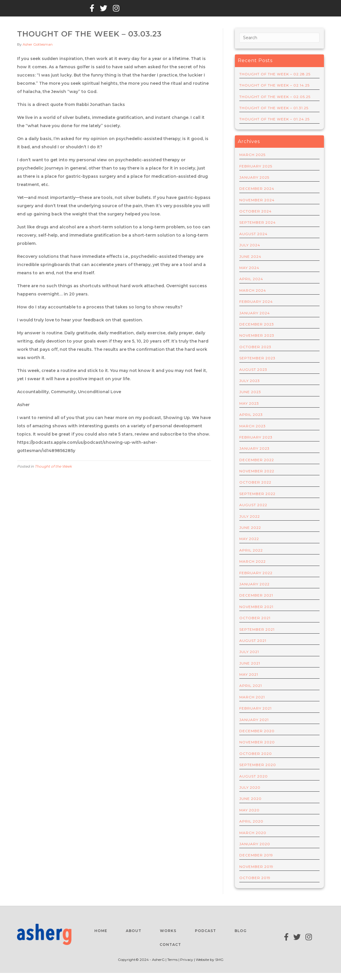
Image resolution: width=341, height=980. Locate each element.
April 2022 (251, 557)
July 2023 (250, 388)
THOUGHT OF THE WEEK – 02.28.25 (275, 81)
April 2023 (251, 422)
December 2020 (257, 738)
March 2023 (253, 433)
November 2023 (257, 343)
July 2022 (250, 523)
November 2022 (257, 478)
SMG (219, 967)
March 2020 (253, 840)
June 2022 (250, 535)
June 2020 (250, 806)
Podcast (121, 11)
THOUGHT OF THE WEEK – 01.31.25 (274, 115)
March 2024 (253, 297)
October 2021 (255, 625)
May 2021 (249, 681)
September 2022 (257, 501)
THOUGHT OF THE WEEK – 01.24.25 (274, 126)
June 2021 (250, 670)
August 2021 (253, 648)
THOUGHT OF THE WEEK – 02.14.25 (274, 92)
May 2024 (249, 275)
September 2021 (257, 636)
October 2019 (255, 885)
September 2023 (257, 365)
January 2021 (254, 727)
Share (147, 11)
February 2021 (255, 715)
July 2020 (250, 794)
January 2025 (254, 184)
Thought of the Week (53, 473)
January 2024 (255, 320)
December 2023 (257, 331)
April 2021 (251, 693)
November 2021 (256, 614)
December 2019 (256, 862)
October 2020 (256, 761)
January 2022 (254, 591)
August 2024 (253, 241)
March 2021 (252, 704)
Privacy (187, 967)
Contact (174, 11)
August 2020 (254, 783)
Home (24, 11)
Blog (70, 11)
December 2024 (257, 196)
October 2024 (255, 218)
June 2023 (250, 399)
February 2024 (256, 309)
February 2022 (256, 580)
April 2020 (251, 828)
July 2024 (250, 252)
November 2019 (256, 874)
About (47, 11)
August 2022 (253, 512)
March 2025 (252, 162)
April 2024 (251, 286)
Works (93, 11)
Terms (173, 967)
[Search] (279, 45)
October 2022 (255, 490)
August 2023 (253, 377)
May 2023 (249, 410)
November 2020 (257, 749)
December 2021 (256, 603)
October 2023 (255, 354)
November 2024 (257, 207)
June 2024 (250, 264)
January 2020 (255, 851)
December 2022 (257, 467)
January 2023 (254, 455)
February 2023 (256, 444)
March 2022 (253, 568)
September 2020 (258, 772)
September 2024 (258, 230)
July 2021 (249, 659)
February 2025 (256, 173)
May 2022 (249, 546)
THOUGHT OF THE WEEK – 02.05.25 (275, 104)
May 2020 (249, 817)
